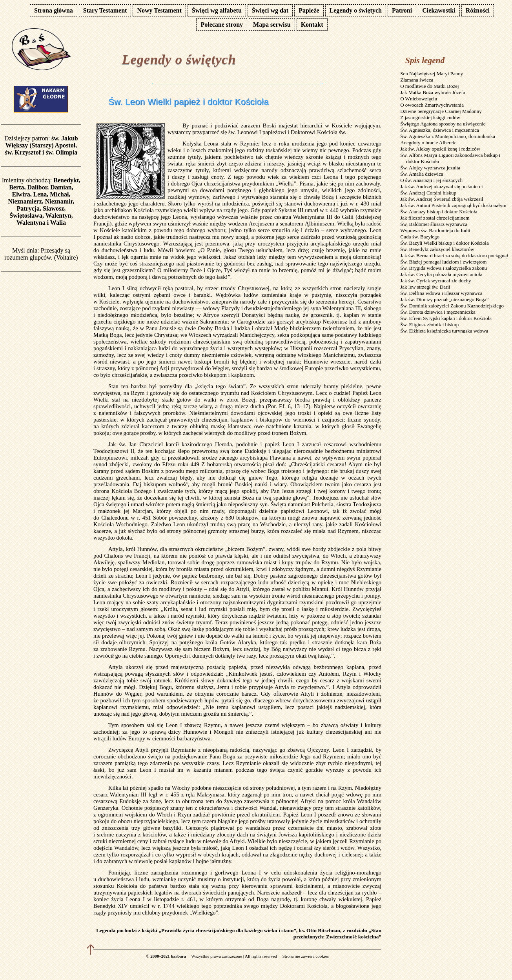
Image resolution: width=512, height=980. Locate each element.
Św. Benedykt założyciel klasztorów (437, 249)
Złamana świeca (417, 80)
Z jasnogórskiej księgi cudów (430, 117)
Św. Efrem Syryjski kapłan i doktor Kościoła (446, 318)
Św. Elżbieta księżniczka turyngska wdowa (444, 331)
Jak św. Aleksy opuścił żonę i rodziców (440, 149)
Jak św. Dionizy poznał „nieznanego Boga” (444, 299)
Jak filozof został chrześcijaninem (435, 218)
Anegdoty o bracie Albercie (428, 143)
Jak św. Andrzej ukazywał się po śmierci (441, 186)
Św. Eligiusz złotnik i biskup (429, 325)
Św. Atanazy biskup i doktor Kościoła (439, 212)
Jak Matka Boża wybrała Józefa (433, 92)
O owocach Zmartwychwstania (432, 105)
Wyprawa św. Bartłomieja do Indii (435, 230)
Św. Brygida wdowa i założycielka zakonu (444, 268)
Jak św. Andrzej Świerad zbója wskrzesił (442, 199)
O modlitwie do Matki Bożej (429, 86)
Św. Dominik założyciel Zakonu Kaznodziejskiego (452, 306)
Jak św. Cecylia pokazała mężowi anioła (441, 274)
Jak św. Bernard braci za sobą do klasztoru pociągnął (454, 255)
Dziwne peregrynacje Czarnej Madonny (441, 111)
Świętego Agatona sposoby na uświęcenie (443, 124)
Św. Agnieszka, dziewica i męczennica (440, 130)
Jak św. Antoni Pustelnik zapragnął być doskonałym (453, 205)
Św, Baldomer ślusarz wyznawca (434, 224)
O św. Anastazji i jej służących (431, 180)
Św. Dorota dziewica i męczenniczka (438, 312)
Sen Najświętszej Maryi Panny (432, 74)
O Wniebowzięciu (419, 99)
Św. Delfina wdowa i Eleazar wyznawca (441, 293)
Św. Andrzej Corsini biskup (428, 193)
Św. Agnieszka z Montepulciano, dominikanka (448, 136)
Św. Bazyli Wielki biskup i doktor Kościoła (445, 243)
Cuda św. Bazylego (420, 237)
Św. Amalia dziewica (422, 174)
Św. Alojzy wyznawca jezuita (430, 168)
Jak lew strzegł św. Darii (425, 287)
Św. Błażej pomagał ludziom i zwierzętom (443, 262)
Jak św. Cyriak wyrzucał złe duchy (435, 281)
